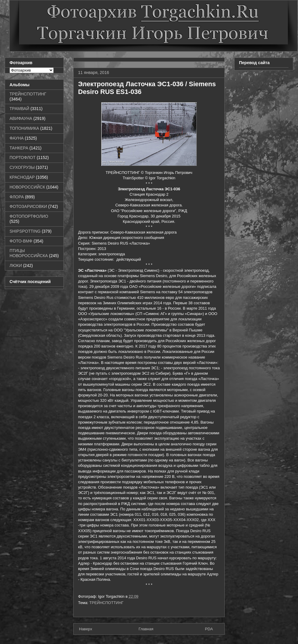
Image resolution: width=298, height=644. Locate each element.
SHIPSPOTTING (25, 231)
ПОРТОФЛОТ (22, 157)
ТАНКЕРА (19, 148)
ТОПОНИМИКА (24, 128)
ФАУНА (17, 138)
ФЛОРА (17, 197)
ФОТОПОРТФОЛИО (29, 216)
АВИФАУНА (21, 118)
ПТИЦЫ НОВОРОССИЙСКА (29, 253)
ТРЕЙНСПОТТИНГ (107, 603)
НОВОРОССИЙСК (27, 187)
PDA (209, 629)
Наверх (86, 629)
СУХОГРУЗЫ (22, 167)
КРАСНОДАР (22, 177)
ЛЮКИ (16, 265)
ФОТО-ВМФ (21, 241)
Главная (146, 629)
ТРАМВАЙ (19, 109)
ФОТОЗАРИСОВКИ (28, 206)
